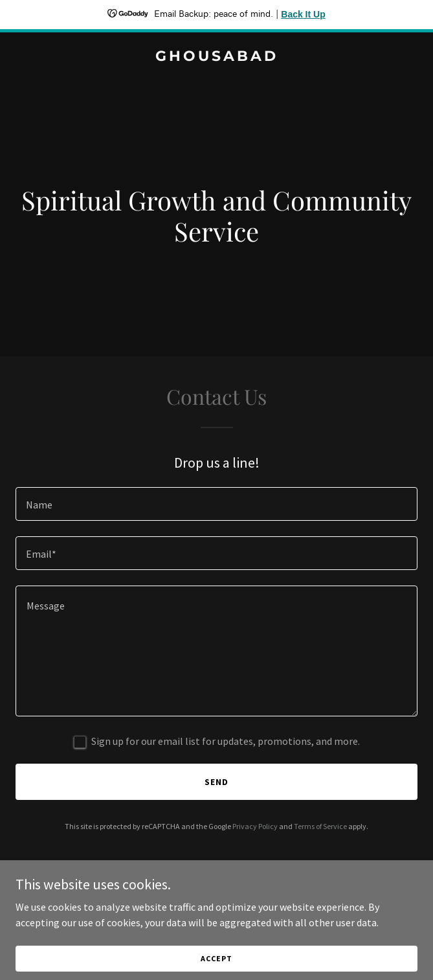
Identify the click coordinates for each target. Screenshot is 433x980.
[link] (217, 57)
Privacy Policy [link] (255, 826)
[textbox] (217, 504)
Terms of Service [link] (320, 826)
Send (217, 782)
